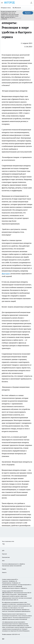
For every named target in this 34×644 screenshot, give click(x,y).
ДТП (3, 551)
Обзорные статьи (6, 8)
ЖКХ (3, 561)
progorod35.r (14, 579)
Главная (4, 569)
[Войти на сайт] (31, 3)
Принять (28, 13)
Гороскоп (4, 554)
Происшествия (6, 557)
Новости (4, 572)
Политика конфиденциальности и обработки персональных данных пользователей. (13, 565)
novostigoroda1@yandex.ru (24, 585)
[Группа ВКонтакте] (3, 544)
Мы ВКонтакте (17, 8)
